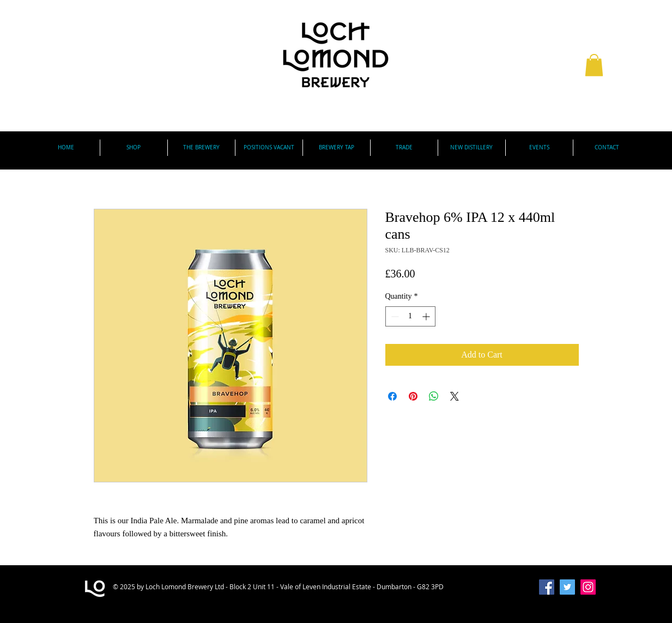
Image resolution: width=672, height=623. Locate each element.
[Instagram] (588, 587)
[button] (594, 65)
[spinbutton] (410, 316)
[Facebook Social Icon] (547, 587)
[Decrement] (394, 316)
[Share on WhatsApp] (434, 396)
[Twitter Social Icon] (567, 587)
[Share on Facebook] (392, 396)
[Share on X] (455, 396)
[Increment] (427, 316)
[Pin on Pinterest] (413, 396)
